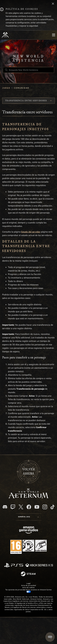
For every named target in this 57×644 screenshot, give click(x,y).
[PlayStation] (14, 565)
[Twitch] (13, 507)
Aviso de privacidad (28, 585)
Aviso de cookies (29, 587)
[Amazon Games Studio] (29, 530)
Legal (28, 583)
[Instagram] (45, 507)
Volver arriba (29, 471)
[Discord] (5, 507)
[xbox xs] (39, 565)
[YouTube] (37, 507)
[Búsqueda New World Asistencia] (28, 70)
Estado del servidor (31, 232)
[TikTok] (53, 507)
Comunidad (22, 88)
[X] (21, 507)
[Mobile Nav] (54, 35)
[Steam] (28, 574)
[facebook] (29, 507)
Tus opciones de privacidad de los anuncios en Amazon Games (29, 591)
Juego (6, 88)
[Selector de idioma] (29, 517)
